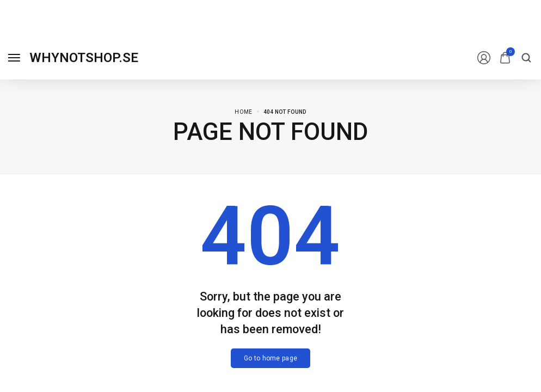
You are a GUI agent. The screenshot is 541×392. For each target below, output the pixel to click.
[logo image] (84, 58)
